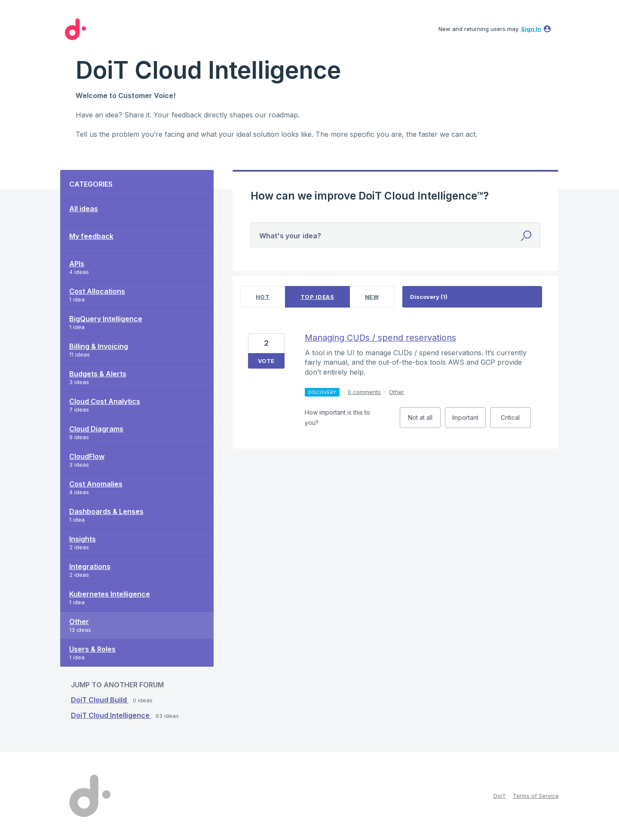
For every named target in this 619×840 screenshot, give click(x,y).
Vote (266, 361)
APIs (77, 264)
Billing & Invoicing (99, 346)
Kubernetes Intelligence (110, 594)
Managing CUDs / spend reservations (380, 338)
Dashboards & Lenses (106, 511)
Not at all (424, 421)
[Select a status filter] (473, 297)
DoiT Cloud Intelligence (111, 715)
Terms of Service (536, 796)
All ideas (84, 209)
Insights (83, 539)
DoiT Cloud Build (100, 700)
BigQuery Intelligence (106, 319)
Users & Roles (92, 649)
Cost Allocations (97, 291)
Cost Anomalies (96, 484)
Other (79, 622)
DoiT (500, 796)
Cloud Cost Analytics (105, 401)
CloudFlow (87, 456)
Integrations (90, 566)
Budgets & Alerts (98, 374)
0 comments (364, 392)
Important (469, 421)
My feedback (91, 236)
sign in (531, 29)
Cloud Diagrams (96, 429)
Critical (516, 421)
